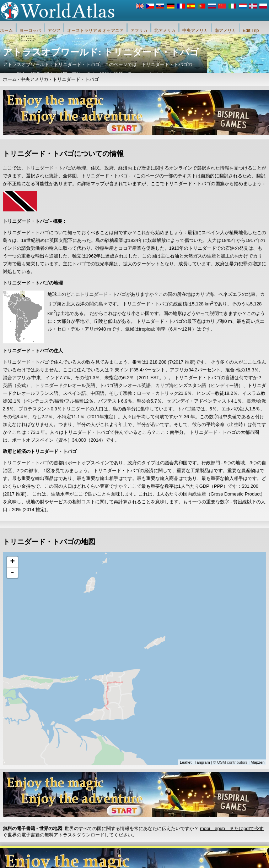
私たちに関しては (97, 853)
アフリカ (139, 31)
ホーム (6, 31)
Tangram (202, 762)
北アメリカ (165, 31)
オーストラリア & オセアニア (95, 31)
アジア (54, 31)
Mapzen (257, 762)
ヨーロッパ (30, 31)
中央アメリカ (195, 31)
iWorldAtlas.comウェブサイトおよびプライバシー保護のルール (177, 853)
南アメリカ (225, 31)
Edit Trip (251, 31)
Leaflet (186, 762)
